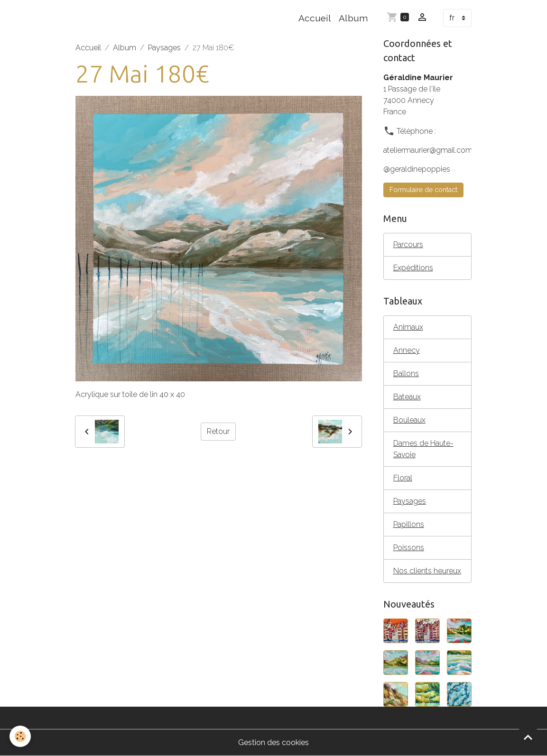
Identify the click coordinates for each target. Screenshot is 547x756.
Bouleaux (409, 420)
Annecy (407, 350)
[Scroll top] (528, 737)
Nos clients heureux (427, 571)
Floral (403, 478)
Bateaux (407, 397)
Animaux (408, 327)
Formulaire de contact (423, 190)
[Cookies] (20, 736)
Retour (218, 431)
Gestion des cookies (273, 742)
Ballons (406, 373)
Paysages (164, 48)
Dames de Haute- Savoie (423, 449)
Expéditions (413, 268)
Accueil (315, 18)
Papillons (409, 524)
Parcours (408, 244)
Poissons (409, 548)
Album (353, 18)
